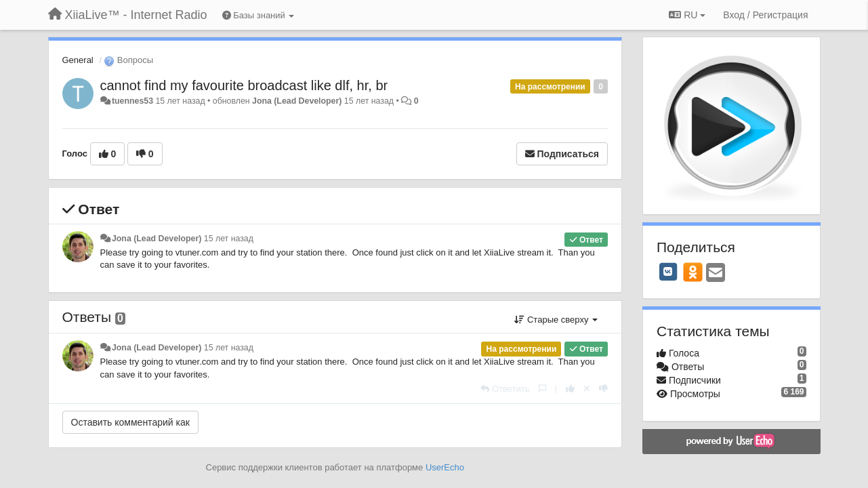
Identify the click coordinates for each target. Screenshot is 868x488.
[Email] (716, 273)
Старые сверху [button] (556, 320)
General (78, 60)
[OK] (693, 272)
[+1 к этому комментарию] (570, 389)
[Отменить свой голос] (587, 389)
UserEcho (445, 467)
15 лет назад (229, 239)
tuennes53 (132, 101)
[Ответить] (505, 389)
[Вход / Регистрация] (765, 15)
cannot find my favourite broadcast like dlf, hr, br (244, 85)
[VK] (668, 272)
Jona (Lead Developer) (297, 101)
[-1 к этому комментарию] (603, 389)
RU (687, 15)
